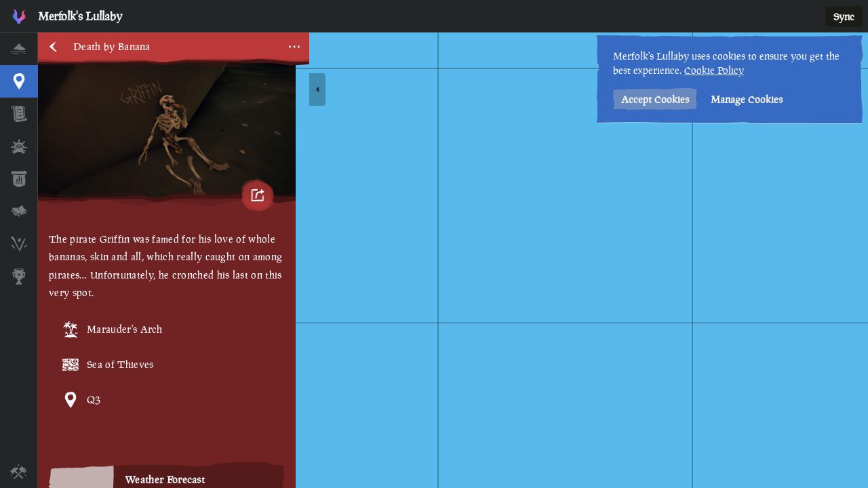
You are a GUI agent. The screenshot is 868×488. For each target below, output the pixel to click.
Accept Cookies (655, 99)
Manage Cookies (747, 99)
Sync (844, 17)
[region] (453, 260)
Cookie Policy (714, 70)
